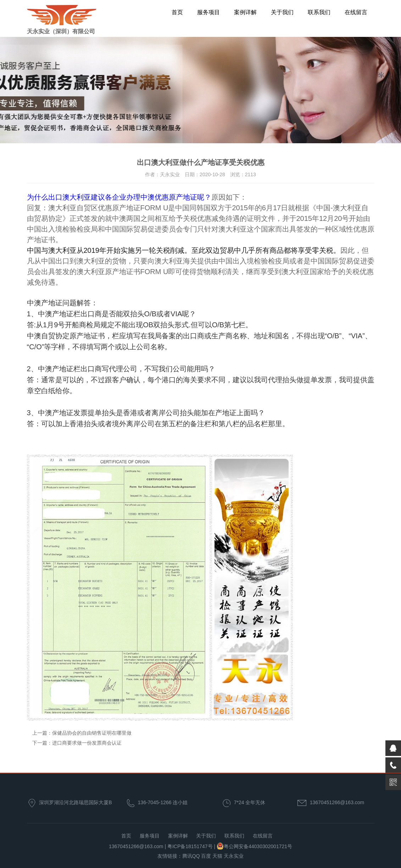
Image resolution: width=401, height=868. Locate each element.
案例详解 (245, 12)
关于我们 (282, 12)
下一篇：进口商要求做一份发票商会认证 (77, 743)
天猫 (217, 856)
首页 (177, 12)
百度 (206, 856)
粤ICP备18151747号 (190, 846)
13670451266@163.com (337, 802)
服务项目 (208, 12)
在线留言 (356, 12)
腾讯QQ (191, 856)
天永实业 (234, 856)
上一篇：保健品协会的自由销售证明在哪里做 (82, 733)
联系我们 (319, 12)
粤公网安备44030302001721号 (258, 846)
